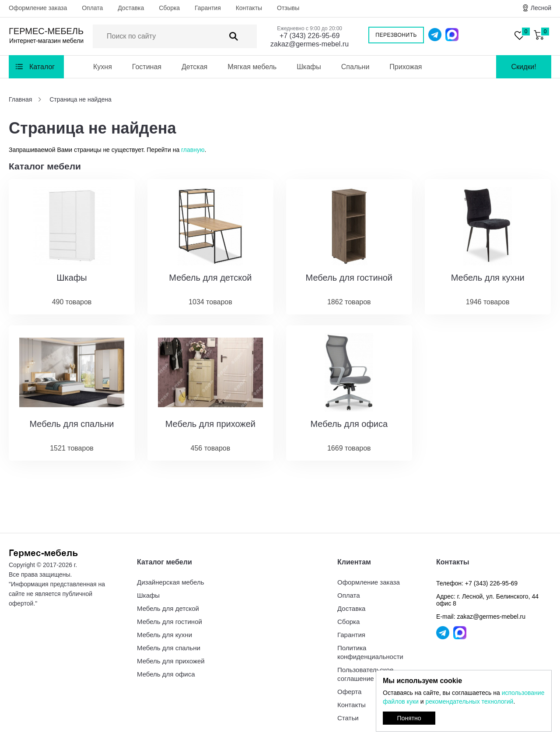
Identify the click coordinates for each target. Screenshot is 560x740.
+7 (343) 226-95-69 (310, 36)
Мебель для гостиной (170, 622)
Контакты (249, 8)
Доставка (131, 8)
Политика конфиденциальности (370, 652)
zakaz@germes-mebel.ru (310, 44)
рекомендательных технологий (469, 701)
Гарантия (208, 8)
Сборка (169, 8)
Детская (194, 67)
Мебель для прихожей (171, 661)
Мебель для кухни (164, 635)
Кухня (103, 67)
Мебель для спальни (169, 648)
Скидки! (523, 67)
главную (193, 150)
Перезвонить (396, 35)
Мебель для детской (168, 608)
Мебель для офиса (166, 674)
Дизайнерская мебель (170, 582)
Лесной (541, 8)
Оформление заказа (38, 8)
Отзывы (288, 8)
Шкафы (309, 67)
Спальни (355, 67)
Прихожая (406, 67)
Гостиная (147, 67)
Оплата (92, 8)
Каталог (42, 67)
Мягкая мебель (252, 67)
